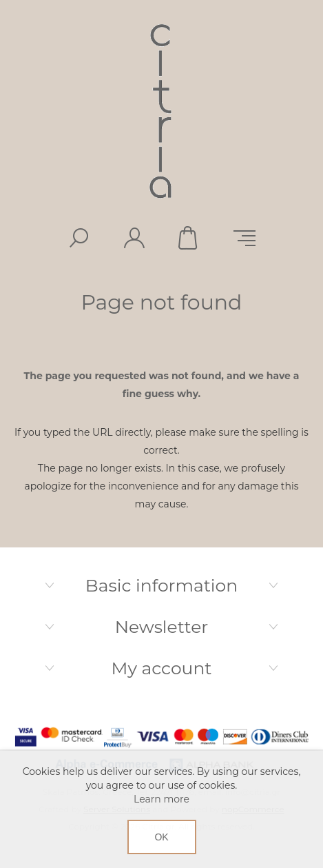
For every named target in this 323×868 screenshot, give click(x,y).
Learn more (161, 799)
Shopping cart (189, 238)
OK (161, 837)
